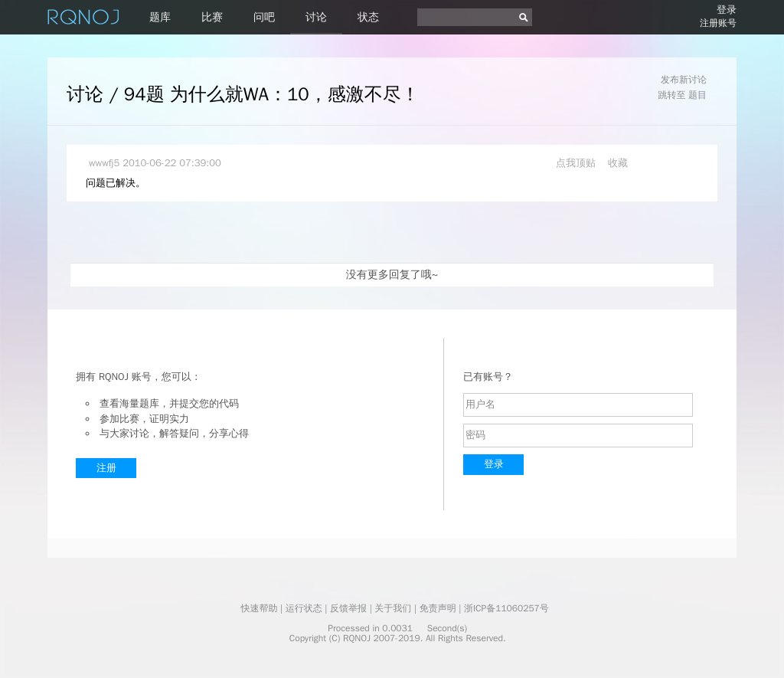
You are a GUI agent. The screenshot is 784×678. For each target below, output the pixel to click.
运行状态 (304, 608)
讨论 (316, 17)
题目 (697, 95)
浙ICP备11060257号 (506, 608)
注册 (106, 468)
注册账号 (718, 23)
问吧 (264, 17)
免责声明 (438, 608)
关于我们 (393, 608)
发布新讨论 (684, 80)
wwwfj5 (104, 163)
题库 (160, 17)
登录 (727, 10)
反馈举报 (348, 608)
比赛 (212, 17)
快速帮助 (259, 608)
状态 (368, 17)
